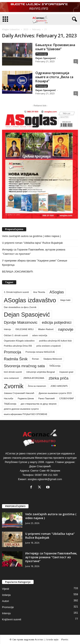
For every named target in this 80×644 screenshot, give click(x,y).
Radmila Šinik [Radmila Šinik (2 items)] (16, 359)
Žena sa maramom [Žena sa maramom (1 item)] (37, 386)
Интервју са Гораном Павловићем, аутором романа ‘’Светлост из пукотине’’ (34, 252)
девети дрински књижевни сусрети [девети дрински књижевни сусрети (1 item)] (21, 409)
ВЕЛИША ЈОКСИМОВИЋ (18, 272)
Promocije (42, 54)
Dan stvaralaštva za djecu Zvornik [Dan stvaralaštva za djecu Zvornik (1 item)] (20, 307)
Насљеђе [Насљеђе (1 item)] (9, 398)
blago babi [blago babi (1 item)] (65, 300)
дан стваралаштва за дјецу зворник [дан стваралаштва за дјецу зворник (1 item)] (39, 404)
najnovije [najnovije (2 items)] (66, 329)
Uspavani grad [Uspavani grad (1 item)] (66, 372)
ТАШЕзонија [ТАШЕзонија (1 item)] (10, 404)
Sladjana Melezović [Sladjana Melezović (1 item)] (53, 359)
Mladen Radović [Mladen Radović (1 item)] (46, 329)
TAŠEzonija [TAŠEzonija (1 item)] (55, 366)
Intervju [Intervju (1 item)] (7, 329)
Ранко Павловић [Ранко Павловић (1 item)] (47, 398)
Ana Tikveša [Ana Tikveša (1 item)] (39, 292)
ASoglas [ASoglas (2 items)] (57, 292)
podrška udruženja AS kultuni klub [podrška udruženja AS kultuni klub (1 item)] (55, 341)
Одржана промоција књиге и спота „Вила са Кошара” (54, 77)
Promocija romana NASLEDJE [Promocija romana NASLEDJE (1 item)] (40, 352)
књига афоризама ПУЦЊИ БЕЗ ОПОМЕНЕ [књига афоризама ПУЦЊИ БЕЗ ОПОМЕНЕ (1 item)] (26, 414)
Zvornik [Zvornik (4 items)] (14, 386)
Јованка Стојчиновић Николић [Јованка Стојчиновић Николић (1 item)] (19, 393)
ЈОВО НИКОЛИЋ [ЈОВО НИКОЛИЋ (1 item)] (59, 386)
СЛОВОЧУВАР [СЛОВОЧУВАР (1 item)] (67, 398)
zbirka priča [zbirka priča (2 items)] (59, 378)
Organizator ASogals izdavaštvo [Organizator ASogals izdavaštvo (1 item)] (19, 341)
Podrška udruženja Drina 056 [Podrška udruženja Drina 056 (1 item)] (18, 346)
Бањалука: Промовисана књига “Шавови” (55, 47)
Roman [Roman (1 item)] (35, 359)
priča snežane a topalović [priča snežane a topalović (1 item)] (49, 346)
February (36, 29)
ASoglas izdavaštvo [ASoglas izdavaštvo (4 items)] (30, 300)
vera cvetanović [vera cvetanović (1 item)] (11, 378)
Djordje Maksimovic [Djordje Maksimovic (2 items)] (21, 322)
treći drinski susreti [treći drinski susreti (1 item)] (13, 372)
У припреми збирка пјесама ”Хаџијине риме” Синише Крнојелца (35, 263)
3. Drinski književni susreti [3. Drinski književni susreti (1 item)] (16, 292)
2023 (26, 29)
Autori (5, 601)
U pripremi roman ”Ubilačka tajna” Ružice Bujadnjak (32, 243)
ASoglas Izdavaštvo (11, 29)
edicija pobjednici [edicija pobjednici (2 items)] (57, 322)
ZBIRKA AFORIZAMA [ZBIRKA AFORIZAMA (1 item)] (34, 378)
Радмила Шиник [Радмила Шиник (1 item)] (26, 398)
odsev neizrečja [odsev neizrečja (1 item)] (40, 335)
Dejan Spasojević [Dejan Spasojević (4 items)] (27, 314)
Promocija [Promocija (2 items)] (13, 352)
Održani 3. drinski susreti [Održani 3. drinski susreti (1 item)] (16, 335)
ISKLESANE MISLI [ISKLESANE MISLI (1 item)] (25, 329)
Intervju (6, 613)
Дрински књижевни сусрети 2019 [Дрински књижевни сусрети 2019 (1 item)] (55, 393)
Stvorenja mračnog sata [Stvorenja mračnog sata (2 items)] (24, 366)
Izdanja (6, 595)
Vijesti (5, 589)
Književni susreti (12, 619)
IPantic (65, 639)
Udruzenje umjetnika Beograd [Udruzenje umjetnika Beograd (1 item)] (41, 372)
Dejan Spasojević (46, 58)
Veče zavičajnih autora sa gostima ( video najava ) (31, 236)
